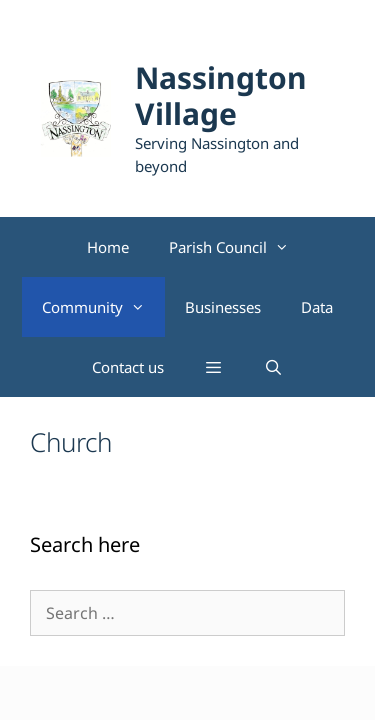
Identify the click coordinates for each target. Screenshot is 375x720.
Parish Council (239, 247)
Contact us (128, 367)
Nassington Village (221, 95)
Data (317, 307)
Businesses (223, 307)
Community (103, 307)
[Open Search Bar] (273, 367)
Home (108, 247)
